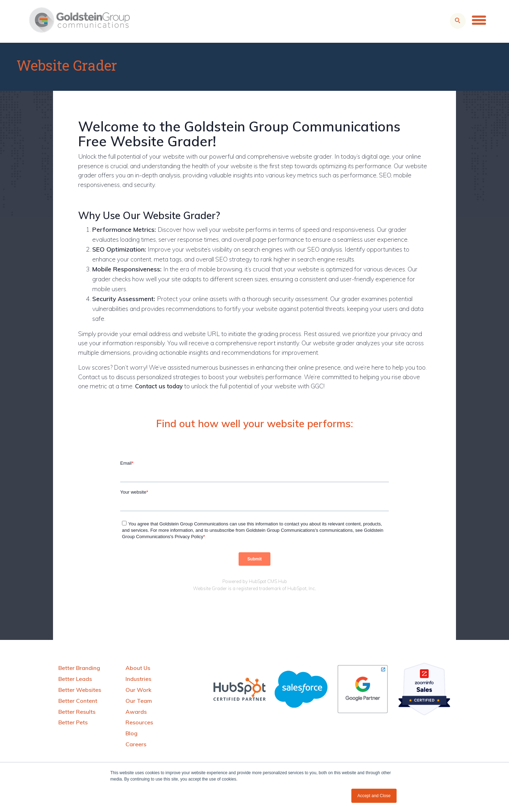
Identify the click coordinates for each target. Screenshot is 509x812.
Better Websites (80, 690)
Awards (136, 712)
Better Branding (79, 668)
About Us (138, 668)
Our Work (138, 690)
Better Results (77, 712)
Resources (139, 722)
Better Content (78, 701)
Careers (136, 744)
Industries (138, 679)
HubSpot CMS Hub (268, 581)
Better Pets (73, 722)
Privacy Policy (189, 537)
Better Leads (75, 679)
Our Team (139, 701)
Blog (131, 733)
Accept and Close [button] (374, 796)
